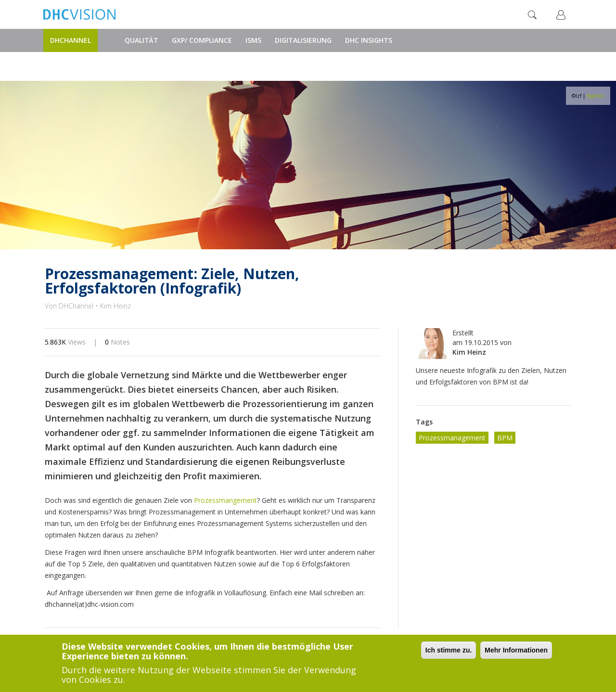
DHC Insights (369, 40)
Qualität (141, 40)
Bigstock (596, 96)
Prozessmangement (225, 500)
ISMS (253, 40)
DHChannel (71, 40)
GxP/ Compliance (202, 40)
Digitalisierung (303, 40)
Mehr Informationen (516, 650)
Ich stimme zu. (449, 650)
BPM (505, 438)
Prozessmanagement (452, 438)
